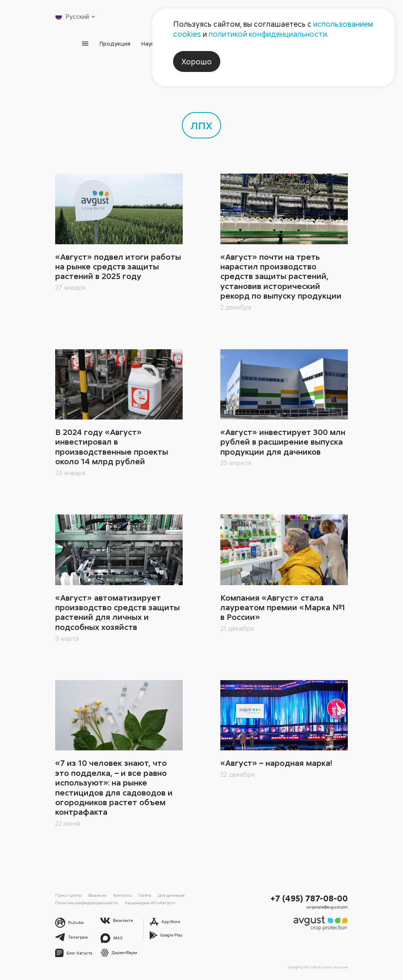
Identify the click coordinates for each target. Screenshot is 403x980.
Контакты (123, 895)
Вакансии (97, 895)
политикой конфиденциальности (268, 34)
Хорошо (197, 61)
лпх (201, 124)
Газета (145, 895)
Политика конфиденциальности (87, 903)
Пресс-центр (68, 895)
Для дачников (171, 895)
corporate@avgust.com (327, 907)
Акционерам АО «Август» (150, 903)
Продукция (115, 43)
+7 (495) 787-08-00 (309, 898)
